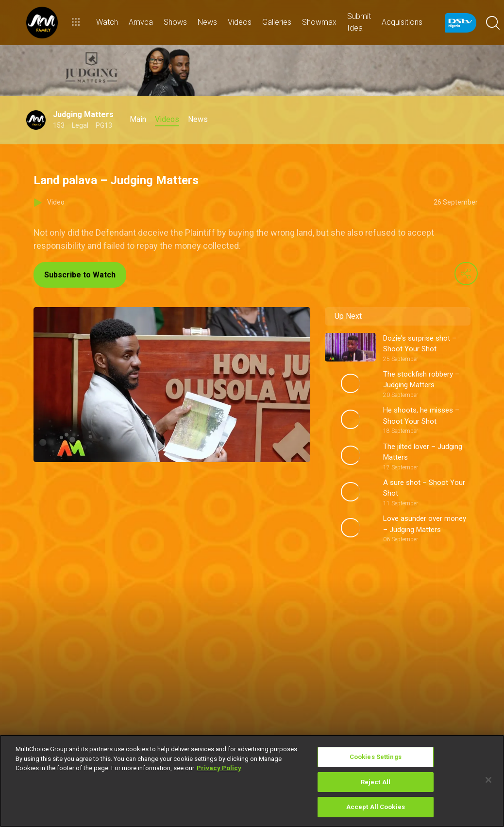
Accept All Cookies (376, 807)
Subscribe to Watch (80, 275)
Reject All (376, 782)
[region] (252, 781)
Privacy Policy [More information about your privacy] (219, 768)
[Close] (488, 780)
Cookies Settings (376, 757)
